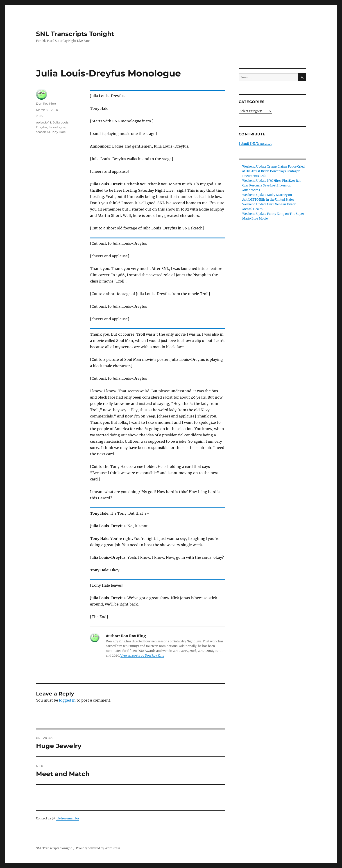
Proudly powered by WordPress (98, 848)
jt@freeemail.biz (67, 818)
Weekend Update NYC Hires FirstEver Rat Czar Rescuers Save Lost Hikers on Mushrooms (271, 185)
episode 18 (44, 122)
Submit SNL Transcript (255, 144)
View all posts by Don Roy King (142, 656)
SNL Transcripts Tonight (75, 34)
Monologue (57, 127)
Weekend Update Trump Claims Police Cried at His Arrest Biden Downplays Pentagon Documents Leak (273, 171)
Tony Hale (59, 132)
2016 (39, 116)
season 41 (43, 132)
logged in (67, 700)
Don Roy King (46, 103)
